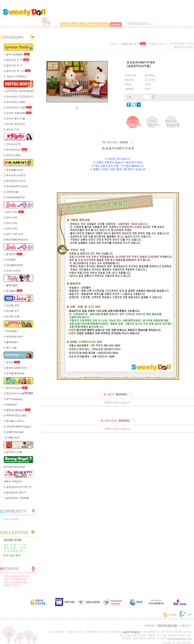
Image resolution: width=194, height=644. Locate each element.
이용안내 (185, 625)
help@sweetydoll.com (179, 639)
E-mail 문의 (12, 555)
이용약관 (149, 625)
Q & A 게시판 (11, 519)
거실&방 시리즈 (158, 44)
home (114, 44)
